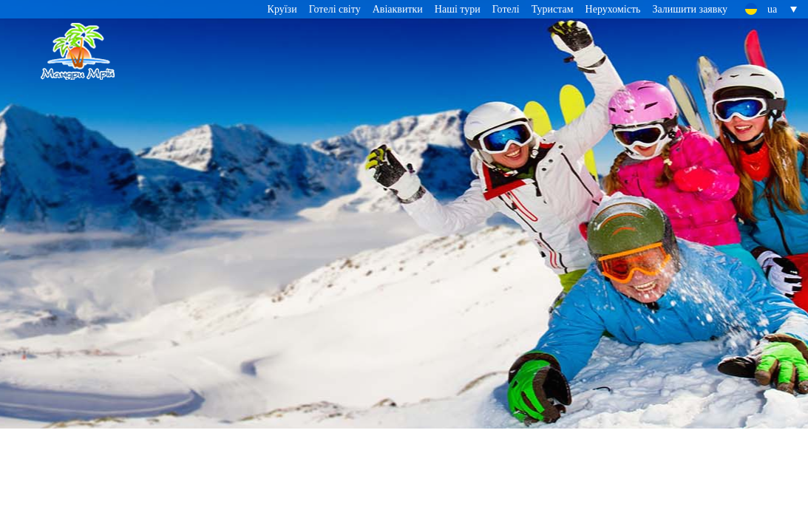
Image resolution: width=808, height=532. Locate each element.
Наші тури (458, 9)
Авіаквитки (398, 9)
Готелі (506, 9)
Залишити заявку (690, 9)
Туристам (553, 9)
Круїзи (282, 9)
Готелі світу (335, 9)
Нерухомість (613, 9)
